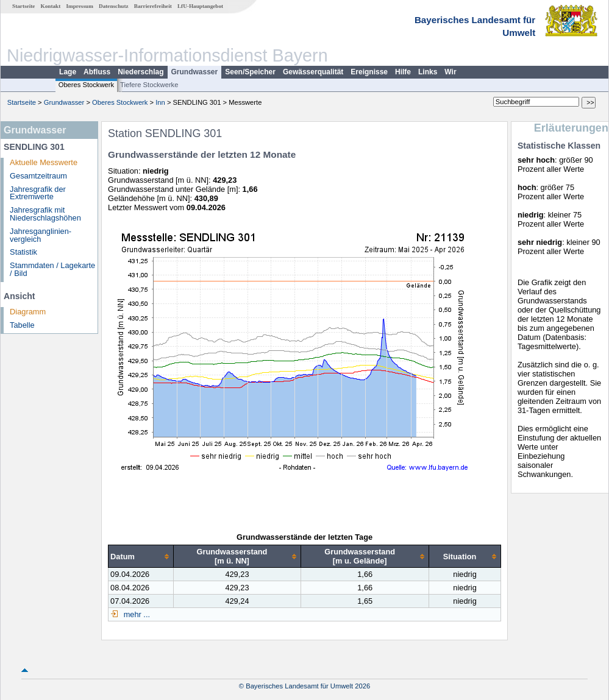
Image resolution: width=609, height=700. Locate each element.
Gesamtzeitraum (38, 176)
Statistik (23, 252)
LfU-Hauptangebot (200, 6)
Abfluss (97, 72)
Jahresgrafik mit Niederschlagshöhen (45, 214)
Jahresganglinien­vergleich (41, 235)
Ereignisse (369, 72)
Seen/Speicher (250, 72)
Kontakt (51, 6)
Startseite (23, 6)
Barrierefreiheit (153, 6)
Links (428, 72)
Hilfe (403, 72)
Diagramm (28, 312)
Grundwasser (195, 72)
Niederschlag (141, 72)
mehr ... (136, 614)
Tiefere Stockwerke (149, 85)
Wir (450, 72)
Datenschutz (114, 6)
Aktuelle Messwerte (44, 162)
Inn (160, 102)
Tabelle (22, 325)
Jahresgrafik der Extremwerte (38, 193)
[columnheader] (141, 557)
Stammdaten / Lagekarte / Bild (52, 269)
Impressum (80, 6)
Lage (68, 72)
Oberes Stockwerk (86, 85)
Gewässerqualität (313, 72)
